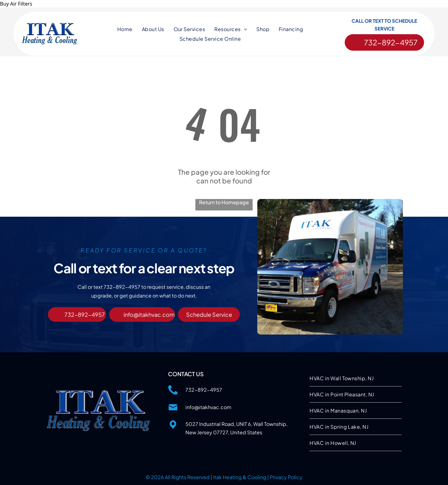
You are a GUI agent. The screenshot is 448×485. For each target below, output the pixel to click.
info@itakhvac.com (208, 407)
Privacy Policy (286, 477)
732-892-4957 (204, 389)
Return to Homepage (224, 202)
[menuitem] (125, 29)
